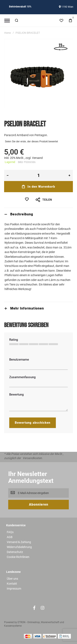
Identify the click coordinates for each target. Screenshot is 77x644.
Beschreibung (22, 214)
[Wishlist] (61, 20)
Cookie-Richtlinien (18, 557)
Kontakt (12, 584)
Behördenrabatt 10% (20, 7)
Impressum (14, 589)
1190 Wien (66, 7)
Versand (37, 158)
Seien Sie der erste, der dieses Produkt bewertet (31, 142)
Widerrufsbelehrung (19, 547)
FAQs (10, 532)
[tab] (38, 214)
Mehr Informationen (27, 308)
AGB (10, 537)
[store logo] (39, 20)
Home (8, 33)
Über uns (12, 579)
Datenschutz (15, 552)
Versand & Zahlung (19, 542)
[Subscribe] (38, 505)
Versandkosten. (33, 458)
